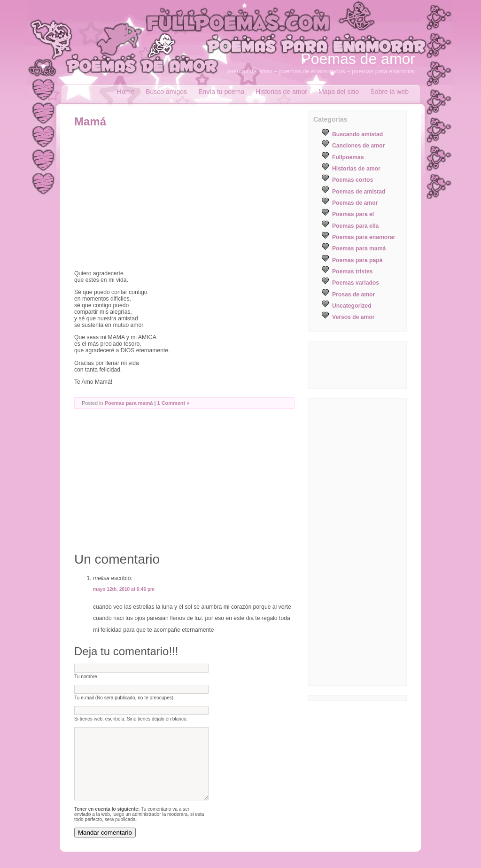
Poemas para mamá (129, 403)
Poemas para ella (355, 226)
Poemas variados (356, 283)
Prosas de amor (353, 294)
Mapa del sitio (339, 92)
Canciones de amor (358, 146)
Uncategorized (352, 306)
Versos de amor (353, 317)
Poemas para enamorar (364, 237)
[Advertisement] (153, 199)
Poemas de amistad (359, 192)
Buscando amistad (357, 134)
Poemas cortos (353, 180)
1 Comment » (174, 403)
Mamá (90, 121)
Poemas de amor (358, 59)
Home (126, 92)
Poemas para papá (357, 260)
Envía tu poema (221, 92)
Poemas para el (353, 214)
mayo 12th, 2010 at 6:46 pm (124, 589)
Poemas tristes (353, 271)
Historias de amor (281, 92)
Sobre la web (389, 92)
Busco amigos (166, 92)
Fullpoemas (348, 157)
